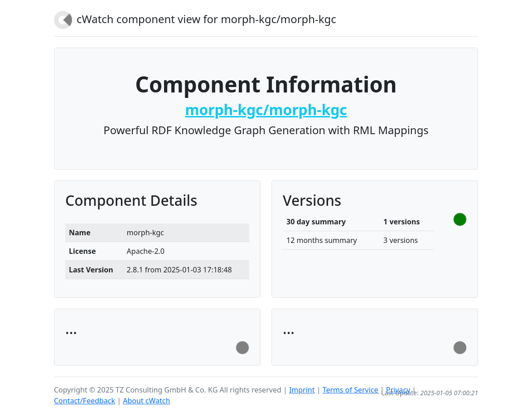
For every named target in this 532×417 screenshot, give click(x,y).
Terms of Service (351, 390)
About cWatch (146, 401)
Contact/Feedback (85, 401)
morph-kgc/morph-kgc (266, 109)
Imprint (302, 390)
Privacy (398, 390)
